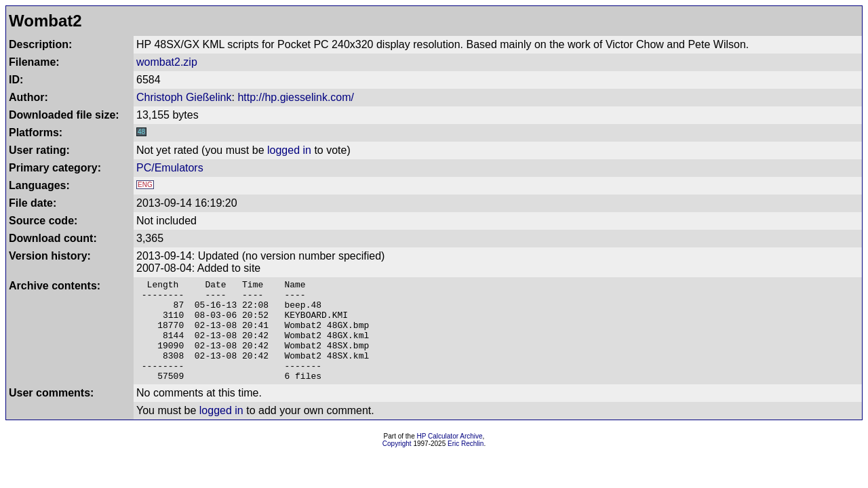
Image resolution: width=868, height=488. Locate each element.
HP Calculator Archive (450, 456)
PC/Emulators (170, 168)
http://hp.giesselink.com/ (296, 97)
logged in (289, 150)
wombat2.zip (167, 62)
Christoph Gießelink (184, 97)
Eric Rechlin (466, 464)
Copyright (397, 464)
